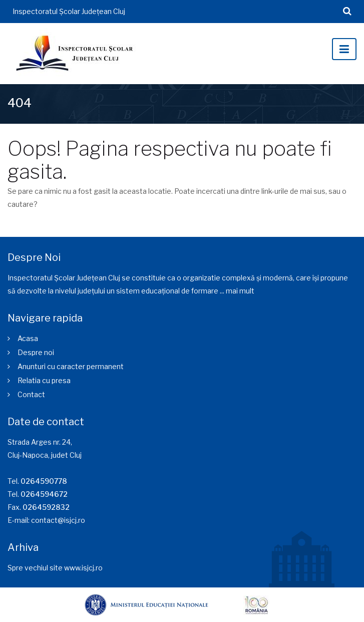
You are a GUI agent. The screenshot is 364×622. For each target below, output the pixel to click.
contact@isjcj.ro (58, 520)
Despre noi (36, 352)
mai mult (240, 291)
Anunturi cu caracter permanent (71, 366)
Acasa (28, 338)
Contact (31, 394)
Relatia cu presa (44, 380)
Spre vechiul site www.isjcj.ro (55, 568)
